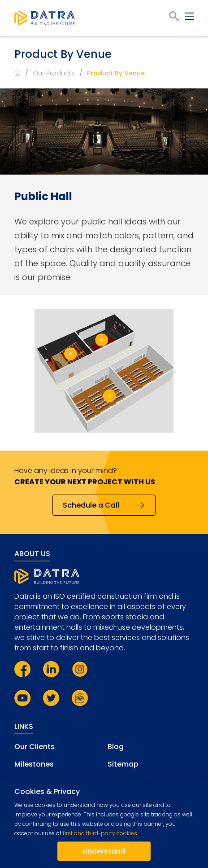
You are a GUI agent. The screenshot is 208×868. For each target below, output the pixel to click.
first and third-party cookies (100, 833)
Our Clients (35, 747)
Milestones (34, 764)
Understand (104, 851)
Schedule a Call (91, 505)
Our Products (54, 73)
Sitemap (123, 764)
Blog (116, 747)
